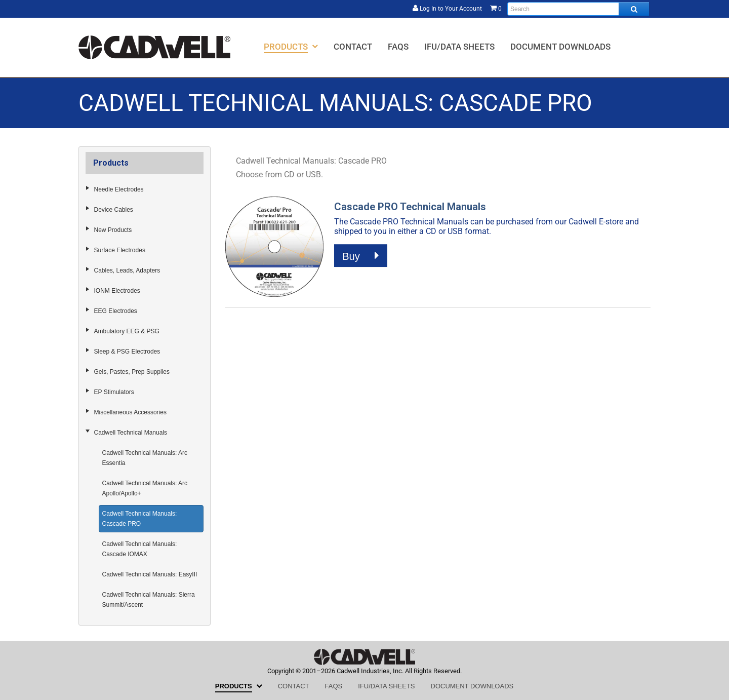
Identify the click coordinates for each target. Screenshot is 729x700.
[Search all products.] (634, 9)
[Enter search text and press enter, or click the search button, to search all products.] (578, 9)
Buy (361, 256)
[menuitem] (291, 46)
